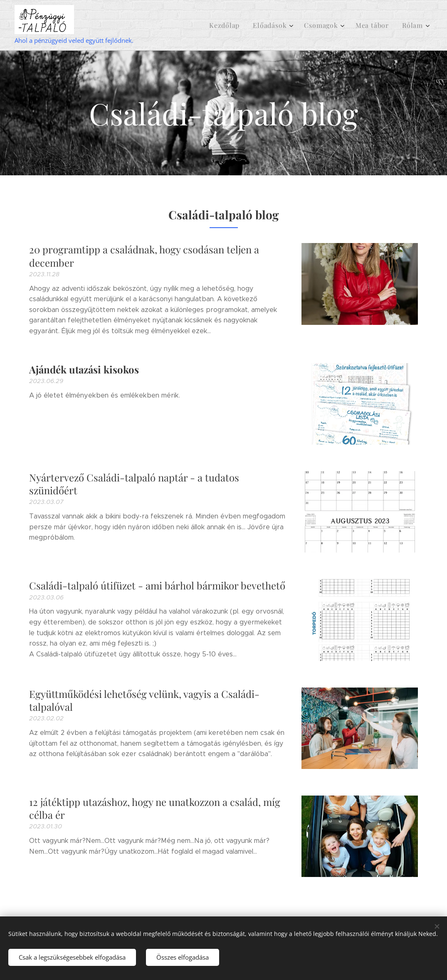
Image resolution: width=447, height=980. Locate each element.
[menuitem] (233, 25)
